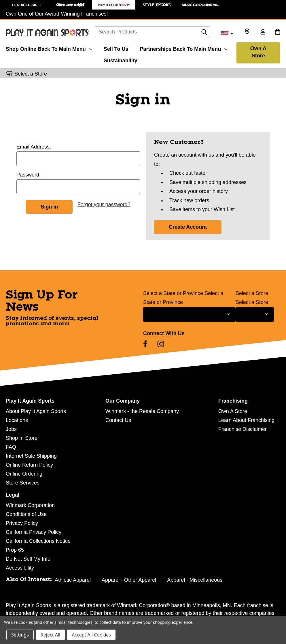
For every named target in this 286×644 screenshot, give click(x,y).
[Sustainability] (121, 60)
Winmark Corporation (30, 505)
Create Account (188, 227)
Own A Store (258, 52)
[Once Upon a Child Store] (71, 5)
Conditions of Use (26, 514)
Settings (20, 635)
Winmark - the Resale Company (142, 411)
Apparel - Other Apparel (129, 580)
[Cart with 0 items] (278, 32)
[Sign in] (263, 32)
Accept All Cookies (91, 635)
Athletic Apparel (73, 580)
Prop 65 (15, 550)
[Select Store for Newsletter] (255, 315)
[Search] (204, 33)
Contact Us (118, 420)
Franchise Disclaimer (243, 429)
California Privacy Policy (34, 532)
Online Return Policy (29, 465)
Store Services (23, 483)
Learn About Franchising (246, 420)
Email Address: (34, 147)
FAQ (11, 447)
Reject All (50, 635)
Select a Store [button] (31, 74)
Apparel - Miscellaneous (195, 580)
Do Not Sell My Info (28, 559)
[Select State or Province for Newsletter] (189, 315)
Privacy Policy (22, 523)
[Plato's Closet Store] (27, 5)
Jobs (11, 429)
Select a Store (252, 293)
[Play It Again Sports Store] (114, 5)
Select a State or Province (173, 293)
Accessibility (20, 568)
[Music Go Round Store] (200, 5)
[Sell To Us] (116, 48)
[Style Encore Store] (157, 5)
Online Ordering (24, 474)
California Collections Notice (38, 541)
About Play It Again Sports (36, 411)
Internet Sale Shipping (31, 456)
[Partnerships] (183, 48)
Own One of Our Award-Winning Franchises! (57, 14)
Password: (29, 175)
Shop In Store (22, 438)
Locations (17, 420)
